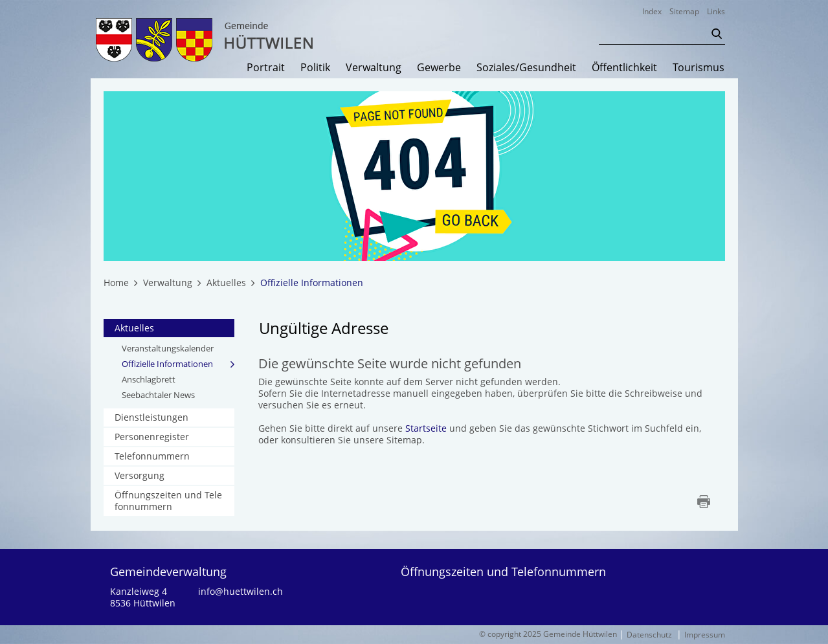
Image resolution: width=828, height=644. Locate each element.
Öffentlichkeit (624, 68)
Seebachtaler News (158, 395)
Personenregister (152, 437)
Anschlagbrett (149, 379)
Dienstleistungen (151, 417)
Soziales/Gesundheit (526, 68)
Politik (315, 68)
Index (652, 11)
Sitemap (684, 11)
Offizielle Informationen (178, 363)
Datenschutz (649, 635)
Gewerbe (439, 68)
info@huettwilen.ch (241, 592)
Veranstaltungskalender (168, 348)
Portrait (266, 68)
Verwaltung (374, 68)
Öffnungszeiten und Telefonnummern (168, 501)
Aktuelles (134, 328)
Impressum (705, 635)
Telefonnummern (152, 456)
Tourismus (699, 68)
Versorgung (140, 475)
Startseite (426, 428)
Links (716, 11)
